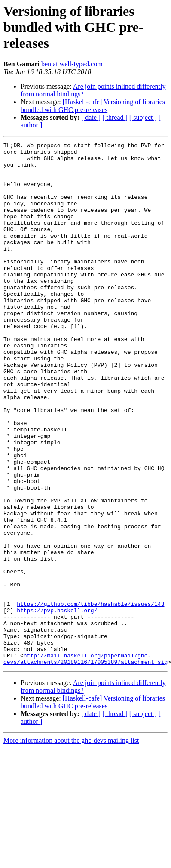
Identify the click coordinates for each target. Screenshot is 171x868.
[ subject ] (143, 117)
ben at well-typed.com (72, 64)
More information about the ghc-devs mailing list (71, 845)
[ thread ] (115, 117)
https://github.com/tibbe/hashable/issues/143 (90, 697)
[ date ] (91, 117)
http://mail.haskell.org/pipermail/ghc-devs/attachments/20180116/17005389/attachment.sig (85, 763)
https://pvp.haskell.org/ (57, 704)
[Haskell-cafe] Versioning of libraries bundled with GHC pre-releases (93, 106)
